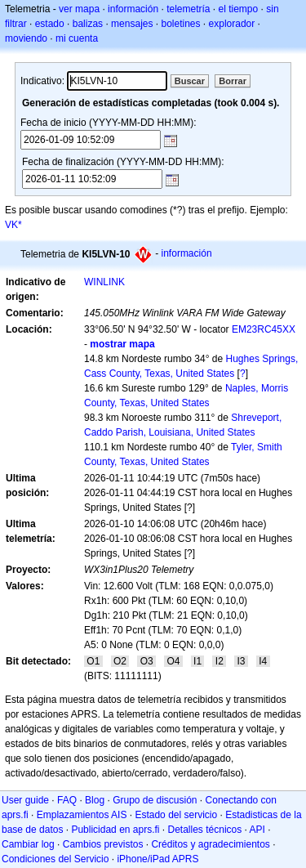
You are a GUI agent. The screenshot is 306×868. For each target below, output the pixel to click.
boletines (180, 24)
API (257, 830)
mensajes (132, 24)
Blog (95, 800)
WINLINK (104, 282)
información (133, 9)
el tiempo (239, 9)
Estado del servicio (176, 815)
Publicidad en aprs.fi (115, 830)
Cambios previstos (103, 844)
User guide (25, 800)
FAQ (67, 800)
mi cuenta (77, 38)
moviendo (26, 38)
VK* (13, 225)
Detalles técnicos (205, 830)
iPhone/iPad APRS (157, 859)
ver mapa (79, 9)
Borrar (233, 81)
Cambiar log (28, 844)
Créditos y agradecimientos (210, 844)
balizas (88, 24)
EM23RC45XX (264, 329)
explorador (232, 24)
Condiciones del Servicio (55, 859)
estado (50, 24)
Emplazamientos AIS (82, 815)
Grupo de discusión (155, 800)
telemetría (188, 9)
